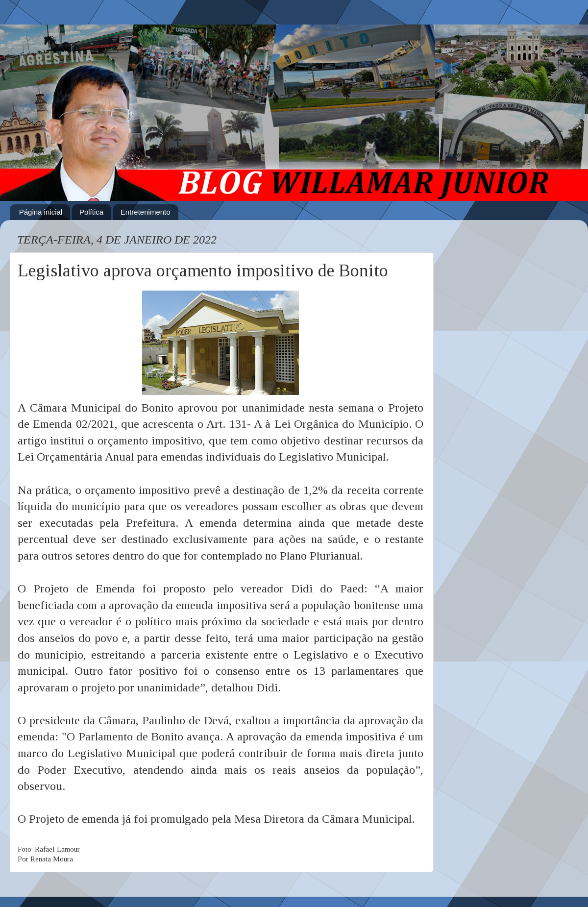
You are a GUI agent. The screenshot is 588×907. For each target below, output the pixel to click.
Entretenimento (146, 212)
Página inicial (41, 212)
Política (91, 212)
